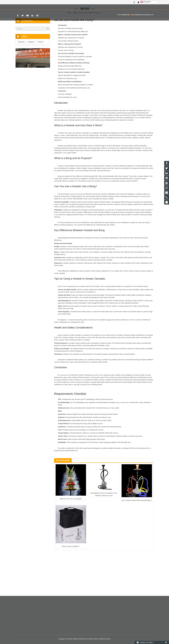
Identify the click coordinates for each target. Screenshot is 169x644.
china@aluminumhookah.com (43, 7)
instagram (31, 58)
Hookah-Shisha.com (143, 399)
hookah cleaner (136, 328)
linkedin (40, 58)
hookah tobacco (106, 218)
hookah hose (85, 379)
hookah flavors (96, 167)
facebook (21, 58)
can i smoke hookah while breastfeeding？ (137, 517)
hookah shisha (131, 152)
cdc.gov (61, 356)
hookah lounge (100, 162)
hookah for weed (90, 288)
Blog (85, 25)
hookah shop (94, 195)
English (146, 2)
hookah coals (82, 165)
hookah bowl (88, 314)
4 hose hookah (64, 308)
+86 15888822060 (23, 7)
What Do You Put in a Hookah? (71, 515)
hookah (61, 150)
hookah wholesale (136, 127)
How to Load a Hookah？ (71, 563)
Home (69, 29)
